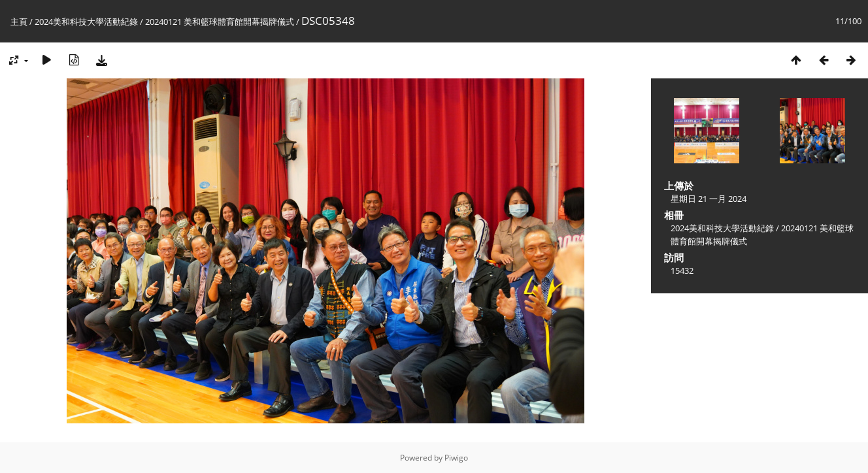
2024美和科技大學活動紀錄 (86, 22)
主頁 (19, 22)
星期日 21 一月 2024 (709, 199)
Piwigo (456, 458)
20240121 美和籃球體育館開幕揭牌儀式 (220, 22)
